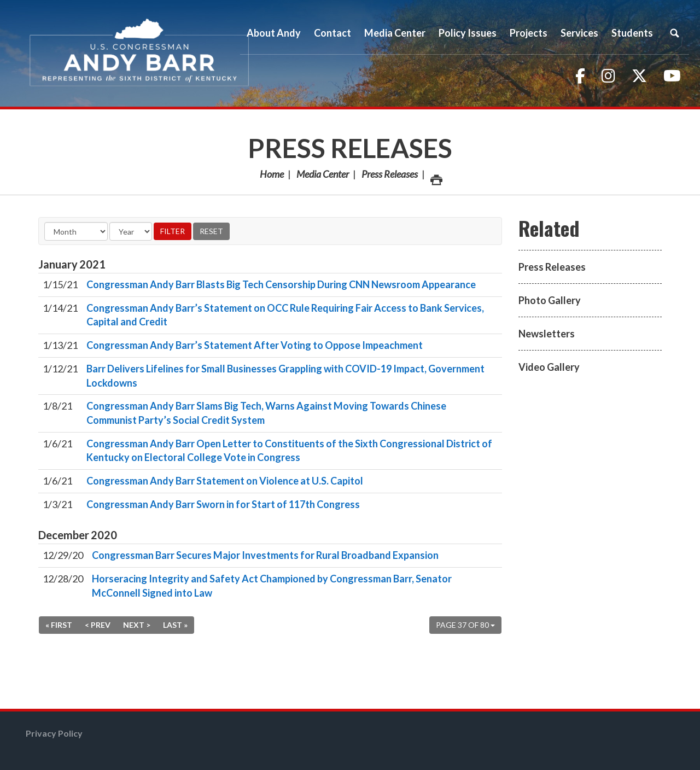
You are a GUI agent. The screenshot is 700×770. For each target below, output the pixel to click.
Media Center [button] (395, 33)
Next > (137, 625)
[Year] (131, 231)
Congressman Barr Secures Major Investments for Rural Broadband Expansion (265, 555)
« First (59, 625)
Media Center (323, 174)
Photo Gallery (550, 300)
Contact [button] (332, 33)
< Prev (98, 625)
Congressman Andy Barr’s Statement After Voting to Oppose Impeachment (255, 345)
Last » (175, 625)
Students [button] (632, 33)
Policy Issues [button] (468, 33)
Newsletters (547, 334)
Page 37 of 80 (465, 625)
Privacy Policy (54, 733)
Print (436, 177)
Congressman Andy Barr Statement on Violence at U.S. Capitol (225, 481)
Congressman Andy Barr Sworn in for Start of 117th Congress (223, 504)
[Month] (76, 231)
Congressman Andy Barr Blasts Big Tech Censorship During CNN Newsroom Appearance (281, 284)
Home (272, 174)
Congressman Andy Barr (139, 53)
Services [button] (579, 33)
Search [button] (674, 33)
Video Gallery (549, 367)
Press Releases (350, 148)
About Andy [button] (274, 33)
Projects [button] (529, 33)
